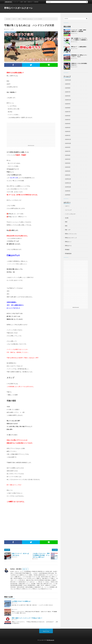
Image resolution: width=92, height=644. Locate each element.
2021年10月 (68, 143)
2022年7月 (68, 112)
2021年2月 (68, 171)
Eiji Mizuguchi (50, 640)
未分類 (67, 218)
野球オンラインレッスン (71, 234)
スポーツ (67, 206)
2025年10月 (68, 80)
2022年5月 (68, 120)
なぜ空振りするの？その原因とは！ (22, 601)
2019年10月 (68, 187)
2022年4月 (68, 124)
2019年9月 (68, 191)
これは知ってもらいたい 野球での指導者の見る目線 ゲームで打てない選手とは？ (41, 555)
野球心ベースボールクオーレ (19, 8)
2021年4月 (68, 163)
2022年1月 (68, 135)
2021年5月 (68, 159)
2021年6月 (68, 155)
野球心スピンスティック (71, 238)
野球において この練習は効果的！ (79, 47)
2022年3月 (68, 127)
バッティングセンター (70, 214)
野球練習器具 (68, 254)
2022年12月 (68, 100)
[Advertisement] (31, 133)
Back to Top (46, 631)
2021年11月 (68, 139)
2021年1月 (68, 175)
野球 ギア (68, 230)
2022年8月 (68, 108)
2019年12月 (68, 179)
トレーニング (68, 210)
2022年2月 (68, 131)
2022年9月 (68, 104)
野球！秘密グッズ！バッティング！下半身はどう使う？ (27, 618)
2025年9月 (68, 84)
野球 (13, 29)
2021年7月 (68, 151)
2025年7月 (68, 92)
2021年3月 (68, 167)
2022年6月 (68, 116)
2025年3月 (68, 96)
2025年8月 (68, 88)
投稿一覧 (25, 569)
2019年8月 (68, 195)
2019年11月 (68, 183)
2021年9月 (68, 147)
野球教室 (67, 250)
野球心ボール (68, 246)
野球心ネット (68, 242)
